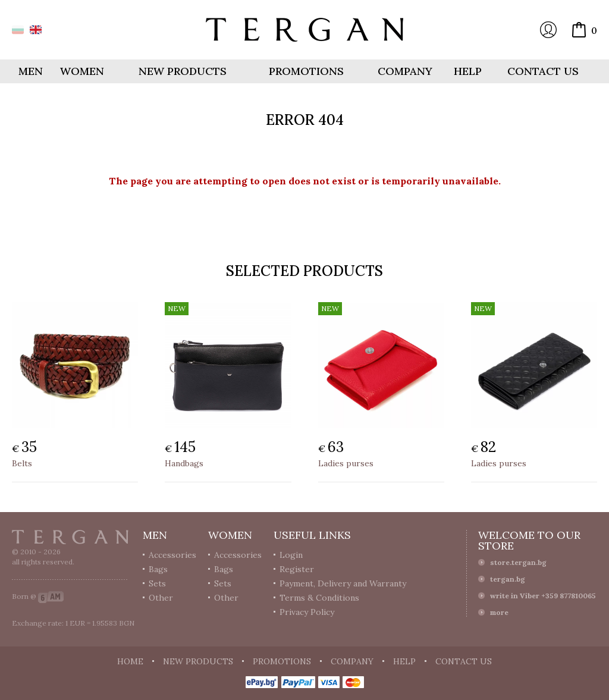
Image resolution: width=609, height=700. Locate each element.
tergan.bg (508, 579)
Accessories (172, 555)
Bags (158, 569)
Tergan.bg (70, 537)
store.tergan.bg (518, 562)
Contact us (543, 71)
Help (468, 71)
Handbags (184, 463)
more (499, 612)
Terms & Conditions (319, 598)
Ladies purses (346, 463)
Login (548, 30)
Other (161, 598)
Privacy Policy (307, 612)
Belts (22, 463)
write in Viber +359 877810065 (543, 596)
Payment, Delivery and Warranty (343, 583)
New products (183, 71)
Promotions (306, 71)
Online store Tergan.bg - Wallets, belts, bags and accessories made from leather (304, 30)
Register (297, 569)
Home (130, 661)
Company (405, 71)
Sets (157, 583)
